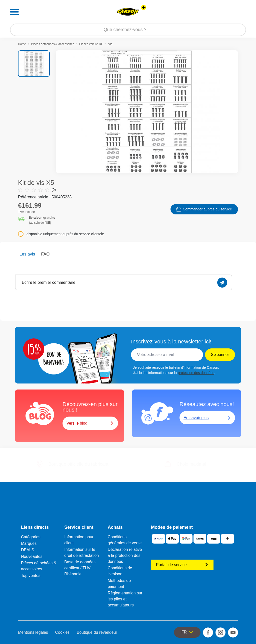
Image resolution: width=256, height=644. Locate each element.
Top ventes (31, 575)
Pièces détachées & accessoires (53, 44)
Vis (110, 44)
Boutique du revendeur (97, 632)
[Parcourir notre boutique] (128, 30)
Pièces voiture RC (91, 44)
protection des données (196, 373)
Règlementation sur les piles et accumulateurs (125, 599)
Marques (29, 543)
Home (22, 44)
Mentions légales (33, 632)
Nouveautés (32, 556)
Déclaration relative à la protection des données (125, 555)
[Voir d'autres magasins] (144, 7)
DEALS (27, 550)
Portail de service (182, 565)
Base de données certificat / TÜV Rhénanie (80, 568)
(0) (37, 190)
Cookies (62, 632)
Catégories (31, 537)
